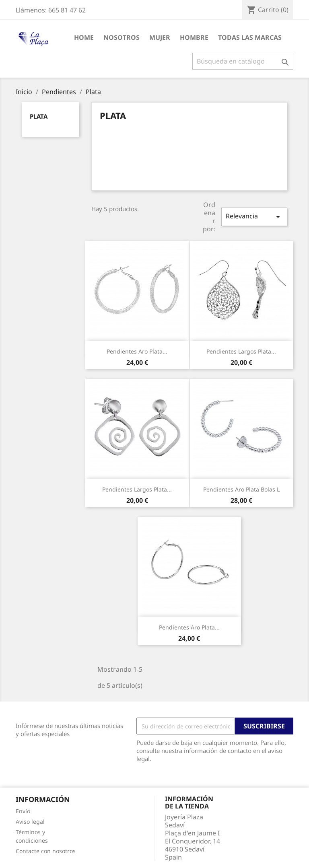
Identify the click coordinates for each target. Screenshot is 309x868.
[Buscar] (243, 61)
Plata (39, 116)
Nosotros (122, 37)
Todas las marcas (250, 37)
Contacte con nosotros (46, 851)
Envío (23, 811)
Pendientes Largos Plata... (241, 351)
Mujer (160, 37)
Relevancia (254, 217)
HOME (84, 37)
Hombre (194, 37)
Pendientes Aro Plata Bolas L (241, 489)
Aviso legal (30, 822)
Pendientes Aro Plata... (137, 351)
